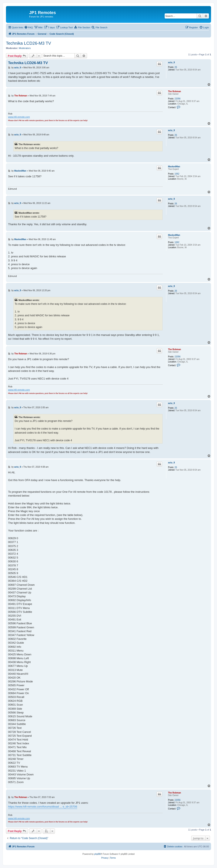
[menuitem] (29, 27)
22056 (178, 99)
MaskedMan (174, 167)
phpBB (97, 854)
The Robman (175, 91)
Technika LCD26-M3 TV (29, 43)
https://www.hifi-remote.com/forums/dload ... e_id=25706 (43, 807)
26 (176, 67)
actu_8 (171, 62)
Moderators (25, 48)
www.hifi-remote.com (19, 117)
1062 (177, 174)
